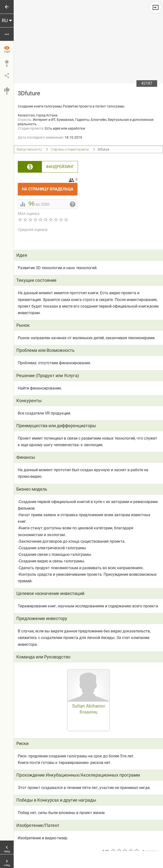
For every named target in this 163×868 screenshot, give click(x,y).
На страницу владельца (50, 187)
